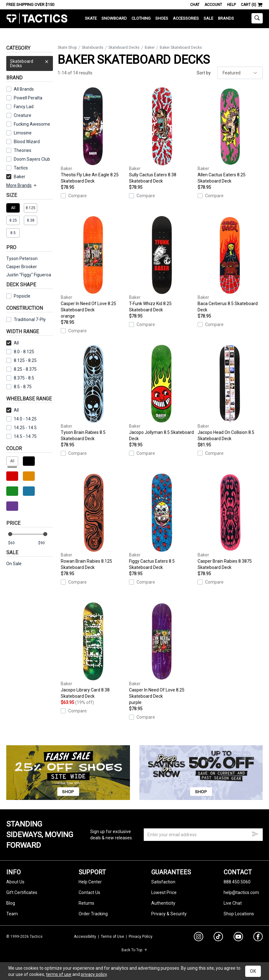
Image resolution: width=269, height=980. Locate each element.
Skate (91, 18)
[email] (203, 835)
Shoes (162, 18)
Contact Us (89, 892)
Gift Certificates (22, 892)
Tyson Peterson (22, 259)
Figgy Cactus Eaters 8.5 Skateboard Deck (162, 522)
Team (12, 914)
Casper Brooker (22, 267)
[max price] (45, 543)
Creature (23, 115)
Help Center (90, 882)
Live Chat (233, 903)
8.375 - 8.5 (20, 378)
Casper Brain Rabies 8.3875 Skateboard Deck (230, 522)
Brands (226, 18)
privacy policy (94, 974)
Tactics (37, 19)
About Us (15, 882)
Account (213, 5)
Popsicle (22, 296)
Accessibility (85, 937)
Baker (16, 177)
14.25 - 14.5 (21, 428)
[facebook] (258, 938)
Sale (208, 18)
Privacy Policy (141, 937)
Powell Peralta (28, 98)
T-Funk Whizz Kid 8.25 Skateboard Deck (162, 264)
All (13, 343)
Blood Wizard (27, 142)
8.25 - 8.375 (21, 369)
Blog (11, 903)
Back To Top (134, 950)
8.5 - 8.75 (19, 387)
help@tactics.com (241, 892)
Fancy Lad (24, 107)
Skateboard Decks (30, 62)
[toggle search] (257, 18)
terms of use (59, 974)
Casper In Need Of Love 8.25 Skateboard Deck (93, 268)
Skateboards (93, 48)
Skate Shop (67, 48)
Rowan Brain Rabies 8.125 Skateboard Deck (93, 522)
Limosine (23, 133)
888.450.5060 (237, 882)
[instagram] (199, 937)
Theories (23, 150)
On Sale (14, 564)
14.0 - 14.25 (21, 419)
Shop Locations (239, 914)
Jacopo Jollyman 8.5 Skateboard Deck (162, 393)
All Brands (24, 89)
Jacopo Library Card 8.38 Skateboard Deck (93, 651)
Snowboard (114, 18)
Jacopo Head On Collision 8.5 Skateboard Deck (230, 393)
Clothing (141, 18)
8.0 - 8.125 (20, 352)
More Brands (22, 185)
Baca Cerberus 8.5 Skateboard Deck (230, 264)
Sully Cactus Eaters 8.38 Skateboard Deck (162, 135)
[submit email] (255, 833)
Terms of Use (112, 937)
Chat (195, 5)
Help (231, 5)
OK (253, 971)
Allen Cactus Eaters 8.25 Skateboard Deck (230, 135)
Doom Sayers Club (32, 159)
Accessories (186, 18)
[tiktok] (218, 937)
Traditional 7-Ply (30, 319)
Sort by (204, 73)
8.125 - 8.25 (21, 360)
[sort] (240, 73)
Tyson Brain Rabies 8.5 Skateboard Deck (93, 393)
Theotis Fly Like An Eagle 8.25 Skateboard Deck (93, 135)
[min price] (15, 543)
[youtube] (238, 938)
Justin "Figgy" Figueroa (29, 275)
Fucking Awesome (32, 124)
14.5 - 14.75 (21, 436)
